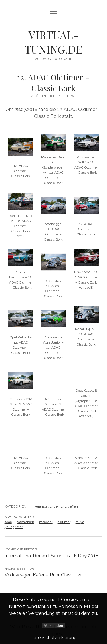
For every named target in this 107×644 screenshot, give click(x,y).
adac (8, 522)
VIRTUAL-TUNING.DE (54, 42)
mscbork (46, 522)
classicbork (25, 522)
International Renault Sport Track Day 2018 (52, 556)
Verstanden (53, 626)
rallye (80, 522)
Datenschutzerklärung (53, 638)
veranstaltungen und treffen (56, 506)
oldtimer (64, 522)
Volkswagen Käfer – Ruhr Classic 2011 (46, 575)
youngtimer (14, 527)
